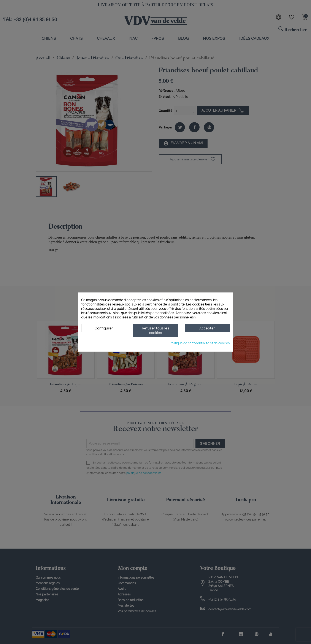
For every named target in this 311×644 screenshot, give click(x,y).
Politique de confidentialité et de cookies (200, 343)
